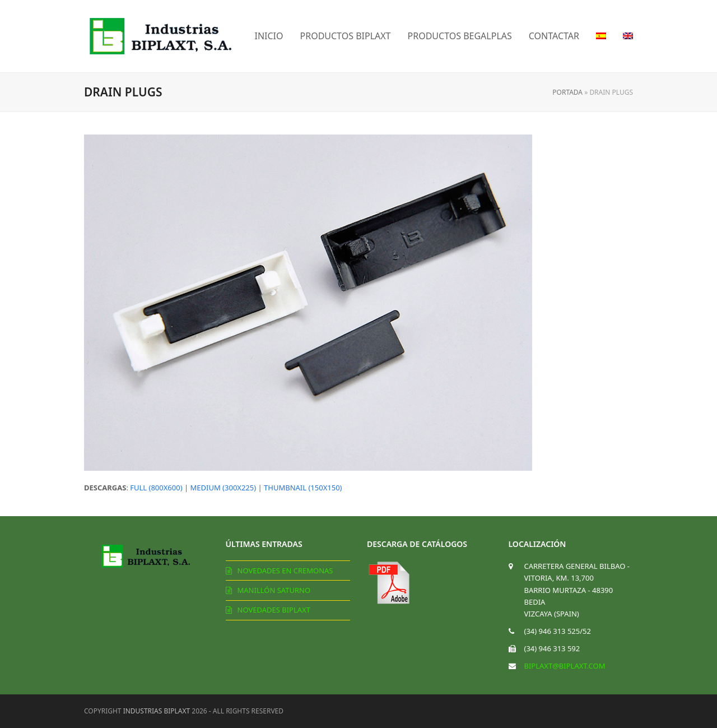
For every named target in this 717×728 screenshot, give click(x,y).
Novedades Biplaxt (274, 610)
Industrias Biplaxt (157, 711)
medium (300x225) (224, 488)
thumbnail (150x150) (303, 488)
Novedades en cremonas (285, 571)
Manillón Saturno (274, 590)
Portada (567, 92)
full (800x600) (156, 488)
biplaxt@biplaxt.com (565, 666)
